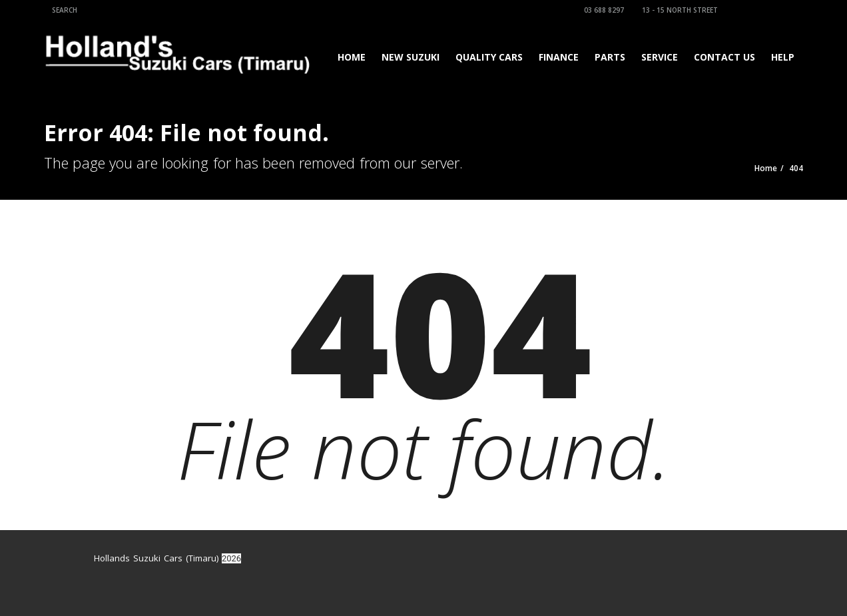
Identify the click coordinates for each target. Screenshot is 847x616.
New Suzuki (411, 57)
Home (352, 57)
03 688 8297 (602, 10)
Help (783, 57)
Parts (610, 57)
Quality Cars (489, 57)
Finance (559, 57)
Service (660, 57)
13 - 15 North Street (678, 10)
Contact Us (724, 57)
